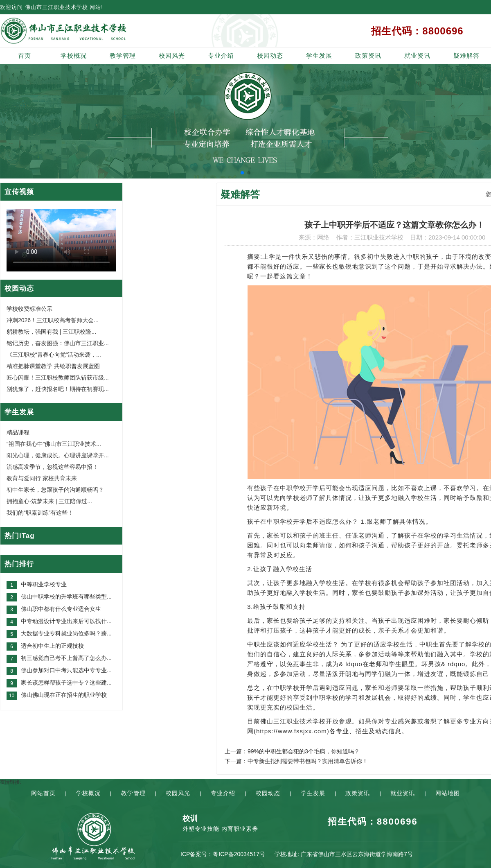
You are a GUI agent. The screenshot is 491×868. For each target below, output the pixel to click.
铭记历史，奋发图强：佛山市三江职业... (58, 343)
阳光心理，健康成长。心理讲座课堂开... (58, 455)
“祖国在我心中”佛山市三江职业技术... (54, 444)
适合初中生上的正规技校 (52, 646)
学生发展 (319, 55)
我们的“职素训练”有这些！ (40, 513)
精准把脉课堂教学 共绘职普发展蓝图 (53, 366)
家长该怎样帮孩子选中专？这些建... (66, 683)
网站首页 (43, 793)
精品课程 (18, 432)
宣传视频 (19, 192)
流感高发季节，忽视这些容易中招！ (52, 467)
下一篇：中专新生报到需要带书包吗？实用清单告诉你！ (296, 761)
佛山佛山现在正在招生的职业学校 (64, 695)
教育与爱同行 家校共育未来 (42, 478)
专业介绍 (221, 55)
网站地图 (448, 793)
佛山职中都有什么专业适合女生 (61, 609)
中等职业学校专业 (44, 584)
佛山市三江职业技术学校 (56, 7)
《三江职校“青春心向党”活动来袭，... (54, 355)
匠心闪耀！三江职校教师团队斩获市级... (58, 377)
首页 (25, 55)
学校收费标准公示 (29, 309)
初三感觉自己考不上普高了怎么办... (66, 658)
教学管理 (123, 55)
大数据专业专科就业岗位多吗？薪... (66, 633)
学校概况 (74, 55)
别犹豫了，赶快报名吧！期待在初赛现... (58, 389)
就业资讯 (417, 55)
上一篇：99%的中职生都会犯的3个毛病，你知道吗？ (292, 751)
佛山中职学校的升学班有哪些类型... (66, 597)
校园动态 (270, 55)
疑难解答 (466, 55)
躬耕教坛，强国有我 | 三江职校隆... (51, 332)
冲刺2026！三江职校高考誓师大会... (53, 320)
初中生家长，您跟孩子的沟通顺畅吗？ (55, 490)
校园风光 (172, 55)
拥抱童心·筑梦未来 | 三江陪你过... (49, 501)
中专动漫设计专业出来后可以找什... (66, 621)
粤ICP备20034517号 (239, 854)
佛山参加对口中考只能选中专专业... (66, 670)
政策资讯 (368, 55)
